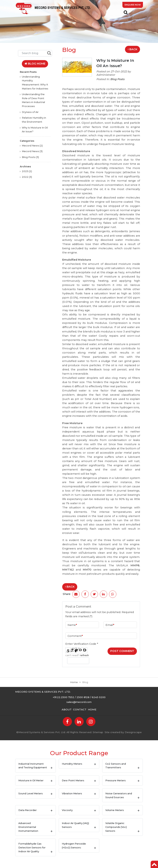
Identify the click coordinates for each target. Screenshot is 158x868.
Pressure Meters (116, 780)
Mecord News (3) (32, 151)
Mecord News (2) (32, 146)
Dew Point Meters (73, 780)
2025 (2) (27, 171)
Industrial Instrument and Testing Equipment (33, 766)
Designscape (133, 732)
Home (74, 682)
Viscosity (67, 810)
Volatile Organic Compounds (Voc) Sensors (116, 827)
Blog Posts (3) (30, 157)
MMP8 (135, 565)
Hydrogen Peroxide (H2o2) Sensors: (74, 846)
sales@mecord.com (79, 702)
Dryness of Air (30, 112)
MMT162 (69, 570)
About (67, 709)
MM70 (88, 570)
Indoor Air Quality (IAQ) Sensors (75, 825)
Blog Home (35, 64)
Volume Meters (115, 810)
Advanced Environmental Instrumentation (28, 827)
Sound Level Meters (31, 793)
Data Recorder (28, 810)
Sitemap (98, 732)
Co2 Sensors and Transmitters (116, 766)
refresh (84, 655)
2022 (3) (27, 177)
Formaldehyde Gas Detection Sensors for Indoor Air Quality (32, 847)
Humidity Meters (72, 764)
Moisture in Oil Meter (31, 780)
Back (132, 49)
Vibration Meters (72, 793)
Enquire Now (133, 5)
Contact (80, 709)
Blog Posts (117, 79)
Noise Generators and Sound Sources (119, 795)
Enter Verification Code (82, 644)
